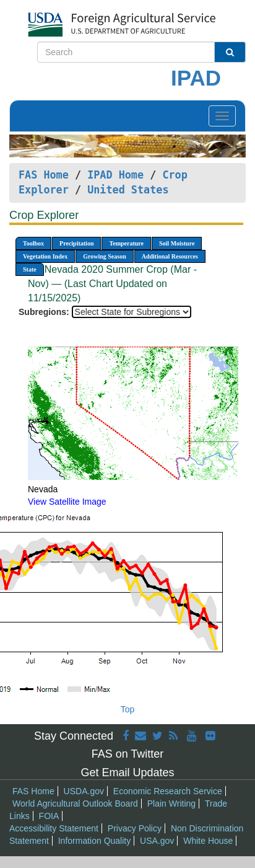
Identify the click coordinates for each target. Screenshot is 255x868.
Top (128, 709)
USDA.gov (84, 791)
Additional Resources (170, 256)
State (30, 269)
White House (208, 841)
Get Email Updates (127, 773)
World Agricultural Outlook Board (75, 804)
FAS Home (44, 175)
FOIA (49, 816)
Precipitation (76, 243)
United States (128, 190)
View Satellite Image (67, 502)
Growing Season (105, 256)
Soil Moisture (177, 243)
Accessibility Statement (54, 828)
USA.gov (157, 841)
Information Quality (95, 841)
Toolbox (33, 243)
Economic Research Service (168, 791)
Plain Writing (171, 804)
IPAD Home (115, 175)
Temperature (126, 243)
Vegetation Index (45, 256)
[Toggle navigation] (222, 116)
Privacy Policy (135, 828)
